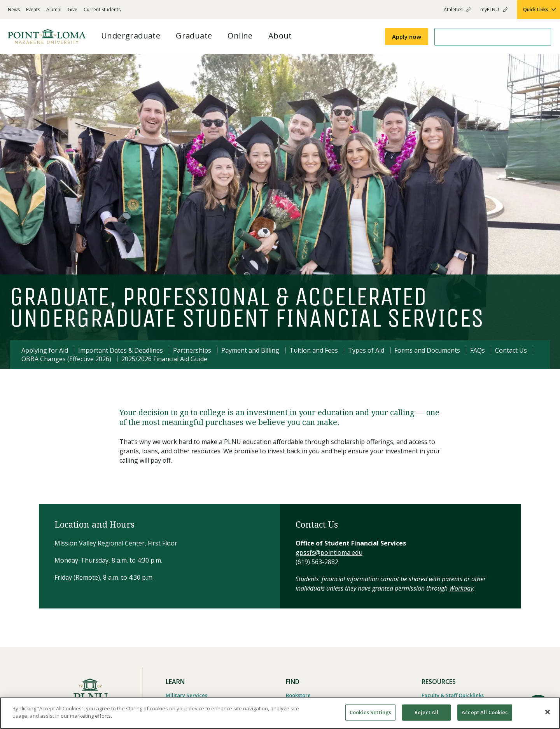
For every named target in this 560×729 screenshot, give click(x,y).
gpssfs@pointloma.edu (329, 552)
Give (73, 10)
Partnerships (192, 350)
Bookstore (298, 695)
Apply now (407, 37)
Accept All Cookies (485, 712)
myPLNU (490, 10)
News (14, 10)
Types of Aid (366, 350)
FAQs (478, 350)
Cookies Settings (370, 712)
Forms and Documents (427, 350)
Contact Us (511, 350)
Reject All (426, 712)
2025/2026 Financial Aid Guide (164, 359)
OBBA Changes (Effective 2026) (66, 359)
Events (33, 10)
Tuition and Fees (314, 350)
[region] (280, 713)
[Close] (548, 712)
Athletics (453, 10)
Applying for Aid (45, 350)
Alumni (54, 10)
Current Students (102, 10)
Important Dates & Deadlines (121, 350)
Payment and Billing (250, 350)
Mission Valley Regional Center (100, 543)
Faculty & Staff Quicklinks (453, 695)
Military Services (186, 695)
